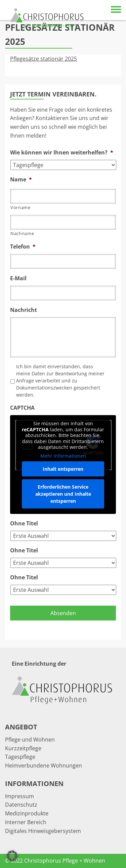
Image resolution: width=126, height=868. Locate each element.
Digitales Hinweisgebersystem (43, 831)
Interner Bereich (26, 822)
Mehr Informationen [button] (63, 456)
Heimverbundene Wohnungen (44, 765)
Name (21, 180)
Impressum (19, 796)
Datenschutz (21, 805)
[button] (12, 856)
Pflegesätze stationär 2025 (44, 59)
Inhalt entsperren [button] (63, 469)
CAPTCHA (22, 408)
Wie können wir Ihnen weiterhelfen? (62, 153)
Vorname (20, 207)
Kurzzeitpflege (23, 748)
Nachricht (24, 310)
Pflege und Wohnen (30, 740)
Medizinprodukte (27, 813)
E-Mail (18, 278)
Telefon (23, 247)
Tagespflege (20, 757)
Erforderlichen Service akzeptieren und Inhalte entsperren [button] (63, 494)
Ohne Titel (24, 524)
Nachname (22, 233)
